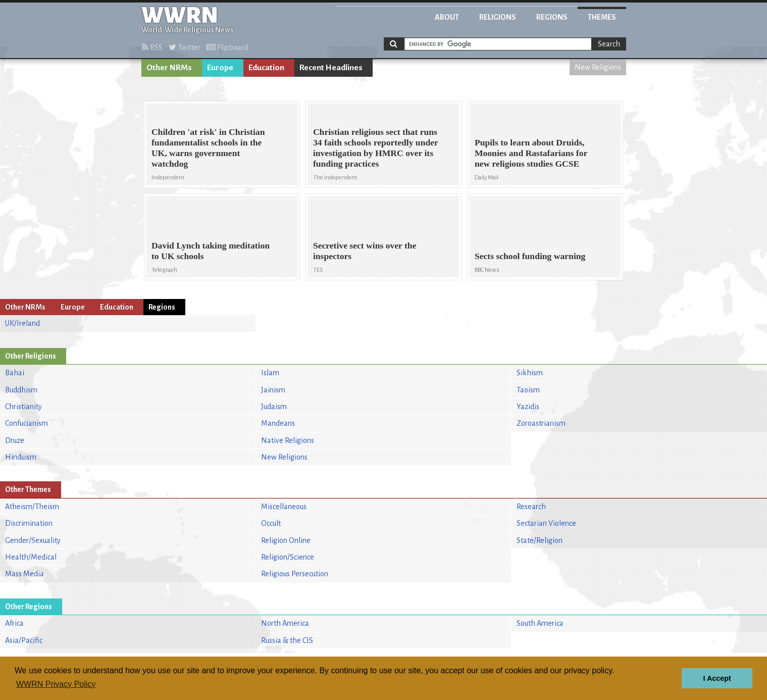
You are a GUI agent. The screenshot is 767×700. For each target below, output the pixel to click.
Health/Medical (31, 557)
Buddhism (21, 390)
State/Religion (540, 540)
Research (531, 507)
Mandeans (278, 423)
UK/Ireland (22, 323)
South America (540, 623)
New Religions (598, 67)
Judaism (274, 407)
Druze (15, 440)
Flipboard (227, 47)
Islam (270, 373)
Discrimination (29, 523)
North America (285, 623)
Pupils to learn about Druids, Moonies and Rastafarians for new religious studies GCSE (531, 153)
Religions (498, 17)
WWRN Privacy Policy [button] (56, 684)
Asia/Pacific (24, 640)
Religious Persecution (295, 574)
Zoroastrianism (541, 423)
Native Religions (288, 440)
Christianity (23, 407)
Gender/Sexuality (33, 540)
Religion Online (286, 540)
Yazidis (528, 407)
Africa (14, 623)
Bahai (15, 373)
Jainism (273, 390)
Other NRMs (169, 68)
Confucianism (27, 423)
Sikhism (530, 373)
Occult (271, 523)
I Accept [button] (717, 678)
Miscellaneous (284, 507)
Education (266, 68)
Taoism (528, 390)
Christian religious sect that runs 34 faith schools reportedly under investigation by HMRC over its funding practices (376, 148)
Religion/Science (288, 557)
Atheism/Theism (32, 507)
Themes (602, 17)
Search (609, 44)
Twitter (185, 47)
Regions (552, 17)
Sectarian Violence (546, 523)
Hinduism (21, 457)
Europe (220, 68)
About (447, 17)
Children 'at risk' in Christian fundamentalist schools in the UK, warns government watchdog (208, 148)
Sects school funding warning (530, 256)
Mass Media (24, 574)
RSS (152, 47)
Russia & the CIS (287, 640)
